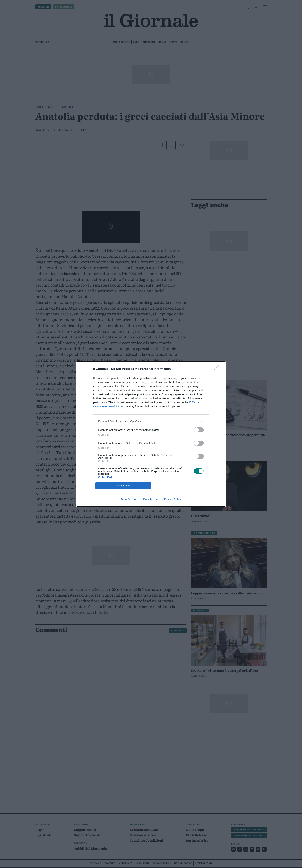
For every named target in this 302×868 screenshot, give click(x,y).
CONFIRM (123, 485)
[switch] (199, 430)
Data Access (151, 499)
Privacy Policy (173, 499)
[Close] (218, 369)
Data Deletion (129, 499)
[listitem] (151, 421)
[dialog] (151, 434)
